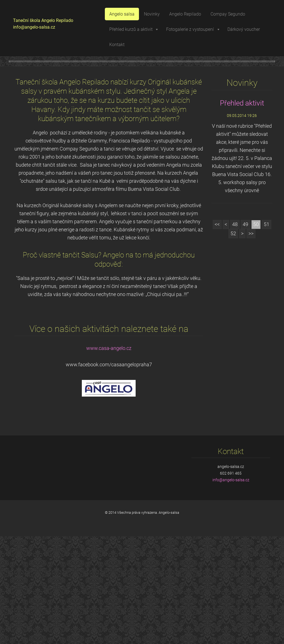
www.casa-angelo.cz (109, 456)
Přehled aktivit (242, 211)
